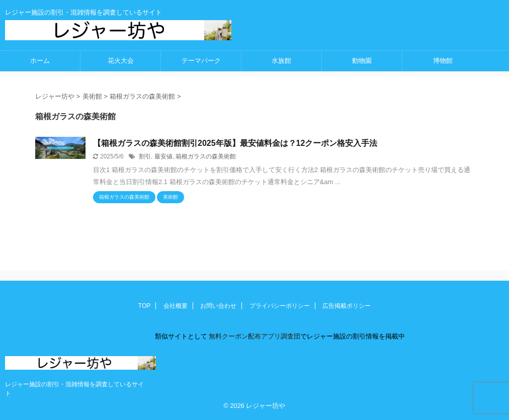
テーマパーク (201, 61)
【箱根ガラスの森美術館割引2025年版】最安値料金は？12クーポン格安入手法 (235, 143)
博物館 (443, 61)
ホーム (40, 61)
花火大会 (121, 61)
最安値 (163, 156)
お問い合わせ (218, 306)
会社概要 (176, 306)
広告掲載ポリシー (347, 306)
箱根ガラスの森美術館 (206, 156)
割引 (145, 156)
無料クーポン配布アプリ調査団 (254, 336)
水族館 (281, 61)
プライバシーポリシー (280, 306)
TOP (144, 306)
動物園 (362, 61)
